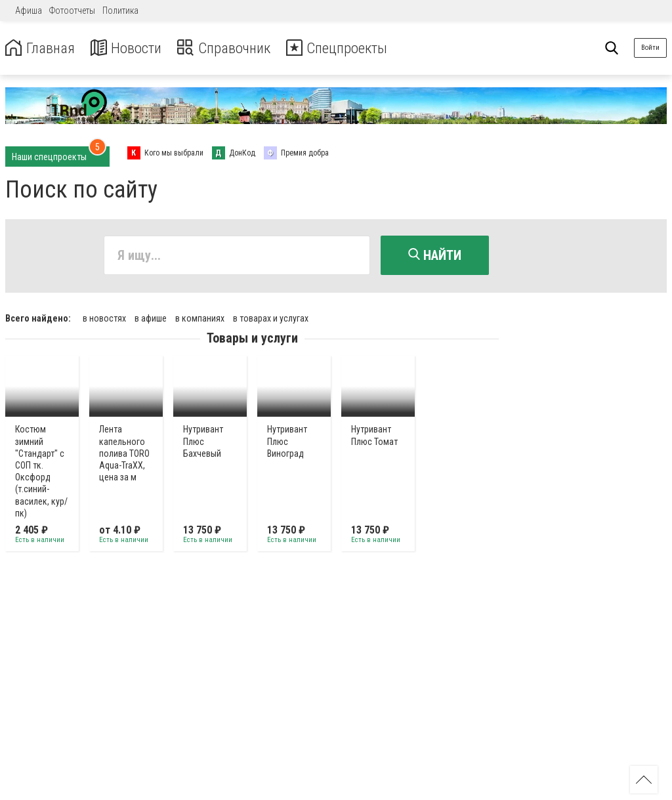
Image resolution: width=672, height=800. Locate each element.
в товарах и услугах (271, 317)
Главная (41, 48)
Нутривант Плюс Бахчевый (203, 440)
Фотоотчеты (72, 11)
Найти (435, 255)
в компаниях (200, 317)
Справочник (232, 48)
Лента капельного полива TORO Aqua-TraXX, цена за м (124, 453)
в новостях (104, 317)
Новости (130, 48)
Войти (650, 48)
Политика (120, 11)
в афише (151, 317)
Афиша (29, 11)
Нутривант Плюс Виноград (287, 440)
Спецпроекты (350, 48)
